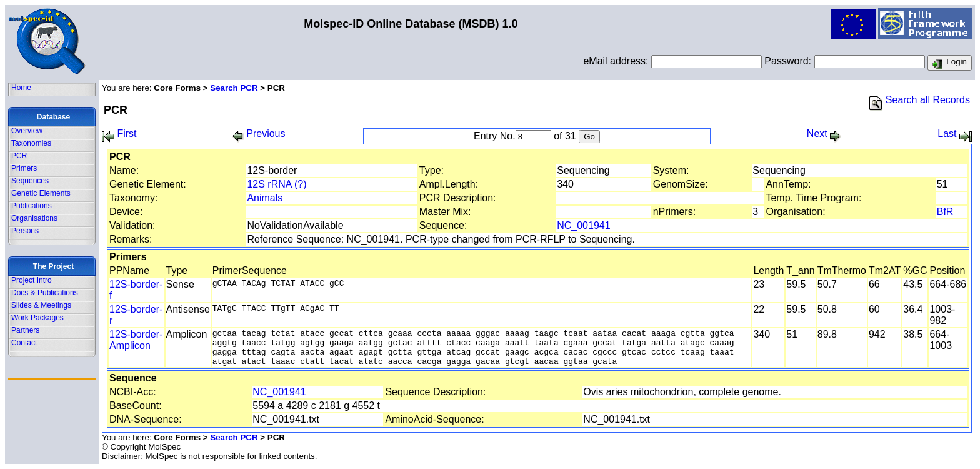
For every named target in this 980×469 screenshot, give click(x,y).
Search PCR (234, 88)
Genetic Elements (41, 193)
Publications (32, 206)
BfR (945, 212)
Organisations (34, 218)
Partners (25, 330)
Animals (265, 198)
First (119, 134)
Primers (24, 168)
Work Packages (37, 318)
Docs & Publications (45, 293)
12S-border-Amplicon (136, 340)
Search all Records (920, 100)
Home (21, 88)
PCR (19, 156)
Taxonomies (31, 143)
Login (950, 63)
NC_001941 (583, 225)
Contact (24, 343)
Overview (27, 131)
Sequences (30, 181)
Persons (25, 231)
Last (955, 134)
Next (824, 134)
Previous (259, 134)
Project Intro (32, 280)
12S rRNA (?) (277, 184)
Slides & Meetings (41, 305)
